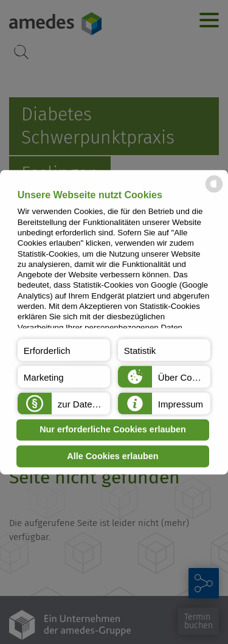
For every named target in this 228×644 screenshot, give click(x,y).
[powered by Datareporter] (214, 191)
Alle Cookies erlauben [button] (112, 456)
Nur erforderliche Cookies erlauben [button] (113, 430)
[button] (64, 350)
